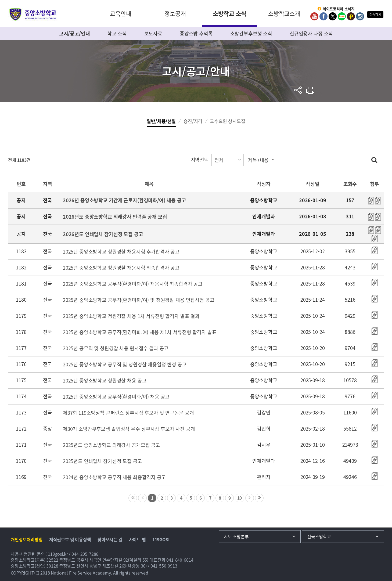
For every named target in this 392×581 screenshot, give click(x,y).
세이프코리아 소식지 (339, 9)
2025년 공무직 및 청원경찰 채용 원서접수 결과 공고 (116, 348)
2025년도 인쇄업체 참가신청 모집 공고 (103, 461)
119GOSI (161, 539)
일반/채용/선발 (161, 121)
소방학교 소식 (230, 13)
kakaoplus (351, 16)
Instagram (360, 16)
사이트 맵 (137, 539)
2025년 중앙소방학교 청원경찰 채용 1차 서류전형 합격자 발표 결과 (131, 316)
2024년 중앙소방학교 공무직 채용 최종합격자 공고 (114, 477)
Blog (342, 16)
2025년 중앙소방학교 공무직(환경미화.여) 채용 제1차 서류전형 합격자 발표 (140, 332)
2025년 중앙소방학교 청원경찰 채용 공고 (105, 380)
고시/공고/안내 (75, 33)
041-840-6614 (180, 560)
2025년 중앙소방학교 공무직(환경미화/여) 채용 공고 (116, 397)
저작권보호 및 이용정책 (70, 539)
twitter (333, 16)
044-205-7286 (85, 554)
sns (298, 90)
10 (240, 498)
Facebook (323, 16)
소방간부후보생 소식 (251, 33)
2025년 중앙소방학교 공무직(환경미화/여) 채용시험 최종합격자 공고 (133, 284)
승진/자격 (193, 121)
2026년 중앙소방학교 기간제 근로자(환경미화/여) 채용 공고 (125, 200)
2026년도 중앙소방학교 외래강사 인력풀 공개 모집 (115, 217)
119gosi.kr (58, 554)
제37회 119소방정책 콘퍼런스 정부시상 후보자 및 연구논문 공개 (128, 413)
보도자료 (153, 33)
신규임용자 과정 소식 (311, 33)
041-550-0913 (164, 566)
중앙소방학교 (33, 14)
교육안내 (121, 13)
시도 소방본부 (236, 536)
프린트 (310, 90)
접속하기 (375, 15)
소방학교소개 (284, 13)
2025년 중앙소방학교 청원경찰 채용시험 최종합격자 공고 (121, 268)
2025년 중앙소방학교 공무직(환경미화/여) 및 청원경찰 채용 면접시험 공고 (139, 300)
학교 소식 (117, 33)
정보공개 (175, 13)
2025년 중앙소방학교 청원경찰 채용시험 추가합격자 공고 (121, 252)
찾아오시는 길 (110, 539)
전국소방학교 (319, 536)
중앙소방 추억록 (196, 33)
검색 (374, 160)
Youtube (314, 16)
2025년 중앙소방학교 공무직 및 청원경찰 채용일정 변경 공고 (125, 364)
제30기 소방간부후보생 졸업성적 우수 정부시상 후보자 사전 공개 (129, 429)
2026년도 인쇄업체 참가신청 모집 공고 (103, 234)
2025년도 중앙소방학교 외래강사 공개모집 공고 (112, 445)
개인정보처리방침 (27, 539)
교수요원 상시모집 (228, 121)
